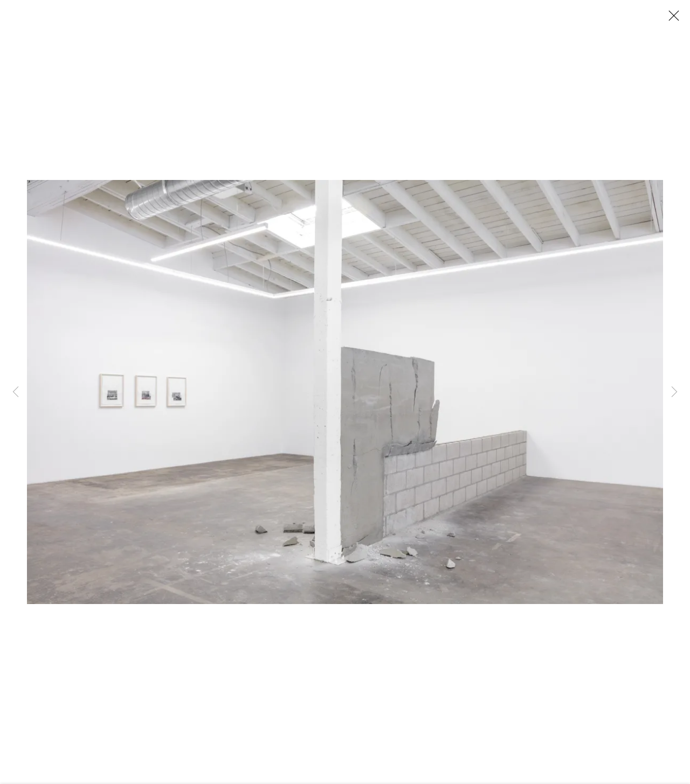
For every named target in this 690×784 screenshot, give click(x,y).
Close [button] (671, 19)
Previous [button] (16, 392)
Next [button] (674, 392)
